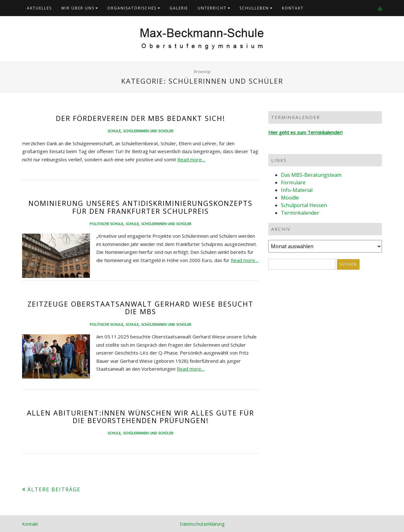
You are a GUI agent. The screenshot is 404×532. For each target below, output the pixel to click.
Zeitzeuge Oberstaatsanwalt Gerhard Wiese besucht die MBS (140, 308)
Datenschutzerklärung (202, 524)
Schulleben (254, 8)
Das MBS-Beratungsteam (311, 175)
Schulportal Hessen (304, 205)
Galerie (179, 8)
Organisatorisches (132, 8)
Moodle (290, 198)
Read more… (191, 159)
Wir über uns (78, 8)
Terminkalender (300, 213)
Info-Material (297, 190)
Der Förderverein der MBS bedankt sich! (140, 118)
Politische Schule (106, 224)
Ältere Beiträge (54, 489)
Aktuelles (39, 8)
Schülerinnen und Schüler (148, 131)
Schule (114, 131)
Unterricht (212, 8)
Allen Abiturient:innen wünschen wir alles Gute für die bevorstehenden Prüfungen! (140, 416)
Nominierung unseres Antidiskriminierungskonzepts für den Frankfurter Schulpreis (140, 207)
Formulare (293, 182)
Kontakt (293, 8)
